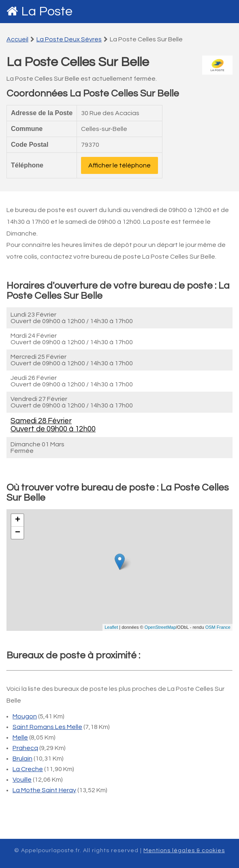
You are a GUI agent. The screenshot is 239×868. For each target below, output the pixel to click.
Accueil (17, 39)
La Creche (28, 769)
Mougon (25, 716)
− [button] (18, 533)
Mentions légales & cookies (184, 851)
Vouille (22, 780)
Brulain (22, 759)
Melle (20, 737)
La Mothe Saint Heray (44, 790)
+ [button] (18, 520)
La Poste (47, 12)
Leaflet (111, 627)
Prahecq (25, 748)
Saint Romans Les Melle (47, 727)
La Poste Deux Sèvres (69, 39)
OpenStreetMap (160, 627)
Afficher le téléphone (119, 165)
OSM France (218, 627)
